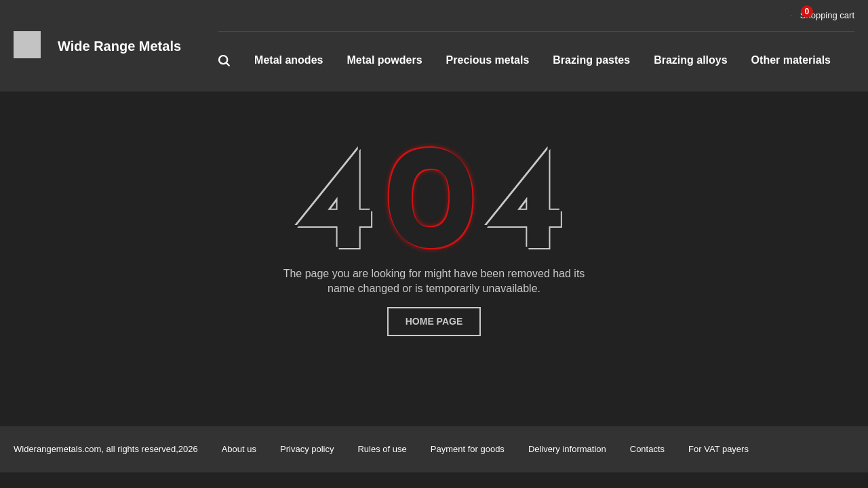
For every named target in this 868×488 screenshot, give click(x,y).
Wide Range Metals (119, 46)
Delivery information (567, 449)
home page (434, 321)
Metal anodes (289, 60)
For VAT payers (718, 449)
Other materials (791, 60)
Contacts (647, 449)
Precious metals (488, 60)
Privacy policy (307, 449)
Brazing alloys (690, 60)
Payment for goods (468, 449)
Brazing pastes (591, 60)
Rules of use (382, 449)
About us (239, 449)
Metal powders (384, 60)
